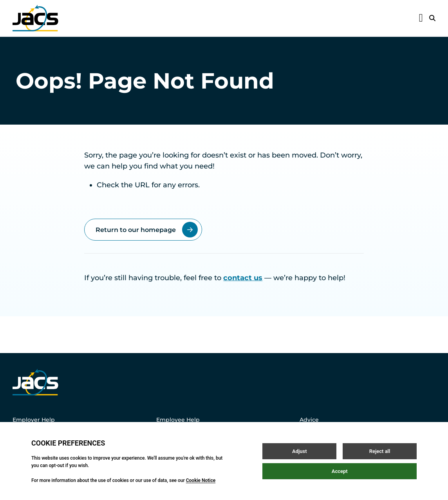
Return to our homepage (147, 230)
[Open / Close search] (432, 18)
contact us (243, 278)
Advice (309, 420)
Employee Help (178, 420)
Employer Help (34, 420)
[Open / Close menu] (421, 18)
